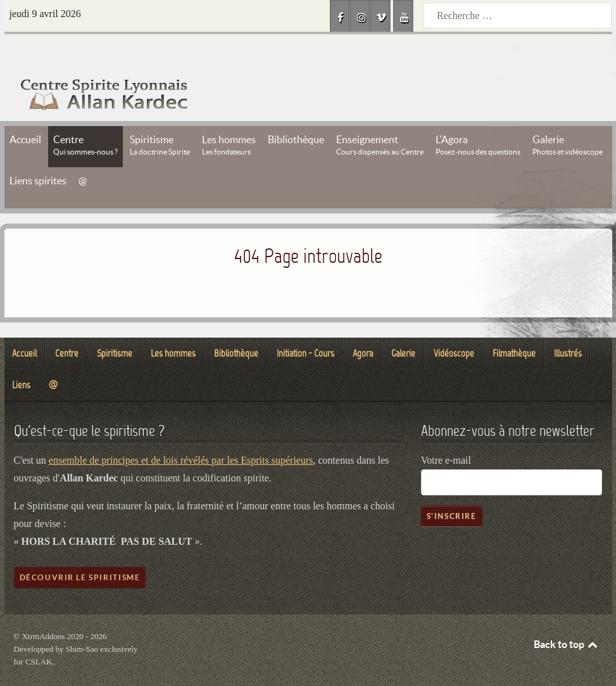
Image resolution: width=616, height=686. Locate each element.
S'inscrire (452, 487)
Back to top (567, 616)
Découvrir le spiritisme (80, 549)
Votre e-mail (446, 432)
